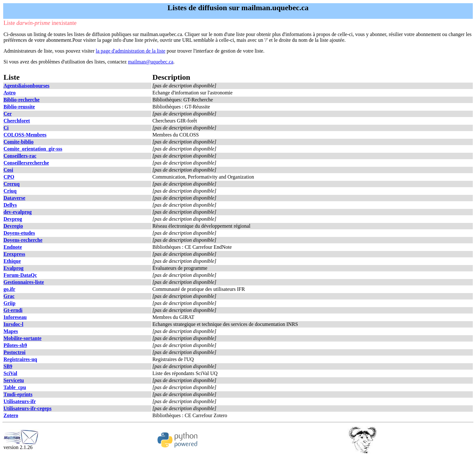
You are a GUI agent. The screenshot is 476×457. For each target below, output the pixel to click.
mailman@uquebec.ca (150, 62)
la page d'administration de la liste (130, 51)
